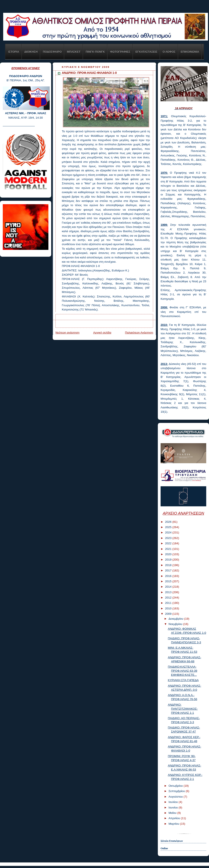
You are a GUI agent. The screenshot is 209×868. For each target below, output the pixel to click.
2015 (169, 581)
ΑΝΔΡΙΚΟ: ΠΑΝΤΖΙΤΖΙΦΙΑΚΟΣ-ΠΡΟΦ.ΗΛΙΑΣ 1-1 (183, 709)
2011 (169, 603)
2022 (169, 543)
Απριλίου (175, 818)
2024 (169, 532)
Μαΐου (173, 813)
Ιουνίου (173, 808)
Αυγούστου (176, 797)
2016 (169, 576)
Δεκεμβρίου (176, 619)
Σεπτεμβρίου (177, 791)
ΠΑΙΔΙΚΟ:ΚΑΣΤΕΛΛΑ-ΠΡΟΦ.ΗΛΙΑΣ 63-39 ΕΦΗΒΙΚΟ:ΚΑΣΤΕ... (183, 671)
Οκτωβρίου (176, 786)
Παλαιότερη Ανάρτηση (139, 333)
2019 (169, 560)
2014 (169, 587)
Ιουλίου (173, 802)
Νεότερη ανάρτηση (67, 333)
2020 (169, 554)
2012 (169, 598)
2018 (169, 565)
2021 (169, 549)
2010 (169, 608)
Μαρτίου (174, 824)
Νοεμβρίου (176, 624)
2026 (169, 522)
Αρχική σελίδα (102, 333)
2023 (169, 538)
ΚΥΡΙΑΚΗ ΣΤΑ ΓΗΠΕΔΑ (183, 680)
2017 (169, 570)
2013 (169, 592)
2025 (169, 527)
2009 (169, 614)
